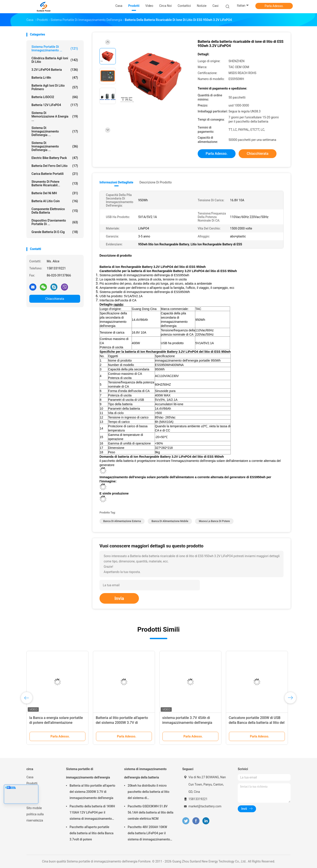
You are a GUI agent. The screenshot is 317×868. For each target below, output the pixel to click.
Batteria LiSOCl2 (55, 97)
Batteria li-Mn (55, 78)
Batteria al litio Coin (55, 201)
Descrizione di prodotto (156, 182)
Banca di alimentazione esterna (122, 521)
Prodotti (32, 783)
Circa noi (32, 790)
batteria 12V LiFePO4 (55, 105)
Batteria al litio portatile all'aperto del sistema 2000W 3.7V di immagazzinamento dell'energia (122, 723)
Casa (30, 777)
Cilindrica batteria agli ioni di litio (55, 60)
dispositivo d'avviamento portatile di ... (55, 222)
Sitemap (32, 802)
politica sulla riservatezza (35, 817)
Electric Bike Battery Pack (55, 158)
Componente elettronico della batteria (55, 211)
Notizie (31, 796)
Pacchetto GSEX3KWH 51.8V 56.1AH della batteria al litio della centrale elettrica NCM (150, 812)
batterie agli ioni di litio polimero (55, 87)
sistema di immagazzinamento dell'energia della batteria (145, 773)
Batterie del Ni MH (55, 193)
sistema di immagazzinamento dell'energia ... (55, 131)
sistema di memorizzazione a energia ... (55, 116)
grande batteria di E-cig (55, 232)
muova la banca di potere (214, 521)
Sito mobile (34, 808)
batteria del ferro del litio (55, 166)
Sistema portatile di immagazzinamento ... (55, 49)
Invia (119, 598)
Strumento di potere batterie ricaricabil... (55, 183)
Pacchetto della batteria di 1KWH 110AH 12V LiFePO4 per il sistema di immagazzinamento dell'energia (92, 813)
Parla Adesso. (274, 6)
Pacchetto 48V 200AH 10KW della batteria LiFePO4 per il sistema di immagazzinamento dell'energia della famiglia (149, 834)
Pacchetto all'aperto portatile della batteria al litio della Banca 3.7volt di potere (91, 833)
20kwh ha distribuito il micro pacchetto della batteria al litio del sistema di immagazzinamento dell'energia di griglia (150, 792)
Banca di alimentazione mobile (170, 521)
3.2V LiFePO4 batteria (55, 70)
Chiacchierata (55, 299)
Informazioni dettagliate (116, 182)
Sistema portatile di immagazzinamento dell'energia (88, 773)
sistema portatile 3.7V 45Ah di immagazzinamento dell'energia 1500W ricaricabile (187, 723)
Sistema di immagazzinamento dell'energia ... (55, 146)
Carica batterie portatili (55, 174)
